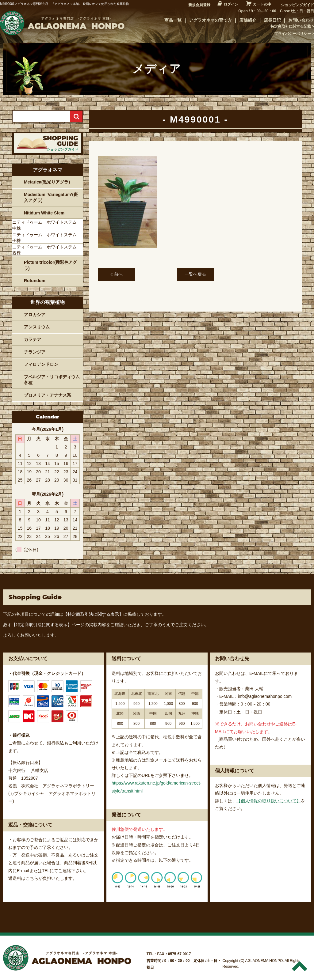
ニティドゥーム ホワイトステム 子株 (47, 238)
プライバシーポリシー (293, 34)
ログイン (231, 4)
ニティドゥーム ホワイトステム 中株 (47, 225)
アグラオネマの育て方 (210, 20)
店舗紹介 (248, 20)
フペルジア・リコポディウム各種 (52, 380)
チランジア (35, 352)
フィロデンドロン (41, 364)
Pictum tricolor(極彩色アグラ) (50, 265)
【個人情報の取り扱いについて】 (269, 801)
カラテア (33, 339)
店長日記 (272, 20)
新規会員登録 (199, 5)
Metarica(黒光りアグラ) (47, 182)
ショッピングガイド (297, 5)
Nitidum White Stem (44, 213)
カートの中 (262, 4)
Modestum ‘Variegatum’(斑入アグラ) (51, 198)
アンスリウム (37, 327)
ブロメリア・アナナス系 (48, 395)
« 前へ (117, 274)
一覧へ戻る (195, 274)
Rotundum (35, 281)
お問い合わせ (301, 20)
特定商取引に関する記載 (291, 26)
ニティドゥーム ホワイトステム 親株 (47, 250)
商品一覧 (173, 20)
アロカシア (35, 315)
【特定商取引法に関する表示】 (93, 614)
